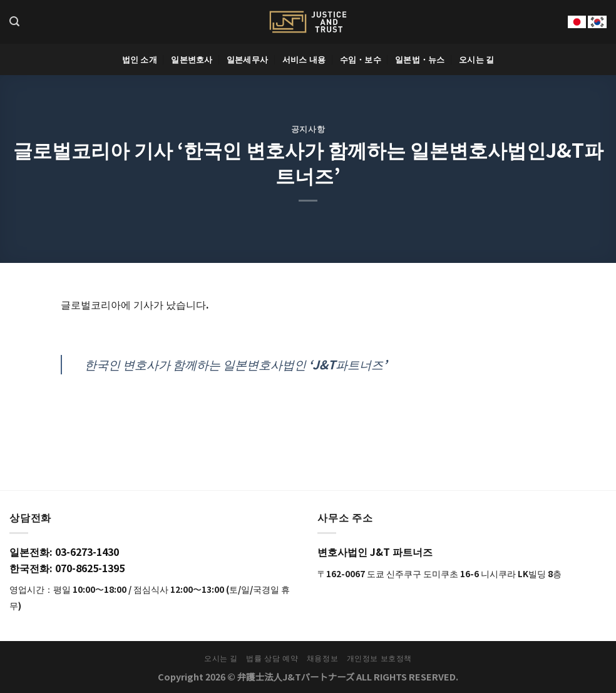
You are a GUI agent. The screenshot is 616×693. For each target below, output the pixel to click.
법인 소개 (140, 59)
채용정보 (322, 658)
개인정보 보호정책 (380, 658)
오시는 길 (476, 59)
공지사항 (308, 129)
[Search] (14, 22)
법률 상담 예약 (272, 658)
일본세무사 (247, 59)
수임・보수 (361, 59)
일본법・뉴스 (420, 59)
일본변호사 (192, 59)
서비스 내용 (304, 59)
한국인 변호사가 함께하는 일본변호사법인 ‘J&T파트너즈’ (236, 364)
